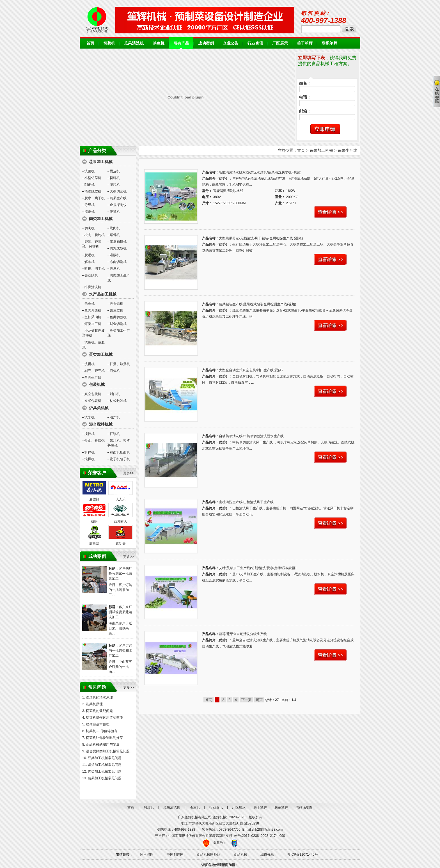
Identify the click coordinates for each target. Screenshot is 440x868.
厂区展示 (280, 43)
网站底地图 (304, 807)
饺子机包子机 (120, 459)
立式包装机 (93, 401)
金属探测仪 (118, 205)
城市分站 (267, 855)
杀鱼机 (159, 43)
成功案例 (206, 43)
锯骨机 (115, 235)
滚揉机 (90, 459)
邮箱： (305, 111)
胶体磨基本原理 (98, 724)
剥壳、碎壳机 (95, 371)
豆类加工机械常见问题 (105, 758)
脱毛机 (90, 255)
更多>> (129, 473)
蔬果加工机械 (321, 150)
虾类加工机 (93, 324)
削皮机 (90, 185)
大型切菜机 (118, 191)
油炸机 (115, 417)
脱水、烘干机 (95, 198)
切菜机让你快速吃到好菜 (104, 738)
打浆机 (115, 434)
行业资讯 (255, 43)
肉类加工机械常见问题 (105, 771)
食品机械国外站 (208, 855)
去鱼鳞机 (116, 304)
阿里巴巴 (147, 855)
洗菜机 (90, 171)
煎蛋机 (115, 371)
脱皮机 (115, 171)
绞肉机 (115, 228)
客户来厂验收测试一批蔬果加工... (120, 574)
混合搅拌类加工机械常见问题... (109, 751)
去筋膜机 (91, 275)
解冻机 (90, 262)
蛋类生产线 (93, 377)
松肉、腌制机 (95, 235)
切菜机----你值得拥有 (102, 731)
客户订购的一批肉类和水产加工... (120, 651)
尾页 (259, 700)
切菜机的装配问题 (99, 711)
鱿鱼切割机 (118, 324)
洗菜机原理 (94, 704)
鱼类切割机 (118, 317)
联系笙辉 (329, 43)
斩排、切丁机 (95, 269)
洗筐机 (115, 212)
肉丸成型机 (118, 248)
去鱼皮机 (116, 310)
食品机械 (240, 855)
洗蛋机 (90, 364)
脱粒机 (115, 185)
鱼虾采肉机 (93, 317)
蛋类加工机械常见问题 (105, 765)
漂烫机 (90, 212)
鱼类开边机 (93, 310)
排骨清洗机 (93, 287)
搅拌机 (90, 434)
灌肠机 (115, 255)
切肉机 (90, 228)
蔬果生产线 (118, 198)
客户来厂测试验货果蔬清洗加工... (120, 612)
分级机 (90, 205)
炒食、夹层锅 (95, 441)
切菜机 (109, 43)
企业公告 (231, 43)
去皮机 (115, 269)
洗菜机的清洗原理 (99, 697)
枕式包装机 (118, 401)
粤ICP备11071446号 (302, 855)
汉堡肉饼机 (118, 242)
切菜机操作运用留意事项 (104, 718)
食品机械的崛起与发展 (103, 745)
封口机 (115, 394)
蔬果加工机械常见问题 (105, 778)
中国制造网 (175, 855)
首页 (90, 43)
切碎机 (115, 178)
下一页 (246, 700)
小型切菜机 (93, 178)
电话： (305, 97)
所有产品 (181, 43)
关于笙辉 (305, 43)
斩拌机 (90, 452)
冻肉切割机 (118, 262)
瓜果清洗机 (134, 43)
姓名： (305, 83)
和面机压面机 (120, 452)
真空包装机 (93, 394)
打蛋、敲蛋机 (120, 364)
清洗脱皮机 (93, 191)
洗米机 (90, 417)
